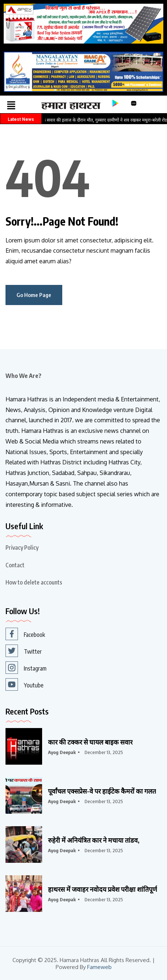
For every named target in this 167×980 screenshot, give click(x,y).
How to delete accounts (34, 582)
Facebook (25, 634)
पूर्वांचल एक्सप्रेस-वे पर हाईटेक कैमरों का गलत (102, 791)
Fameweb (99, 967)
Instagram (26, 668)
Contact (15, 565)
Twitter (24, 651)
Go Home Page (34, 295)
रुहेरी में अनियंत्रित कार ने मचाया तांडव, (94, 840)
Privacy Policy (22, 547)
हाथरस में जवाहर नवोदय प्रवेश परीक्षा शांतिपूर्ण (103, 889)
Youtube (25, 684)
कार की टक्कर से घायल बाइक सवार (90, 742)
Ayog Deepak (62, 752)
